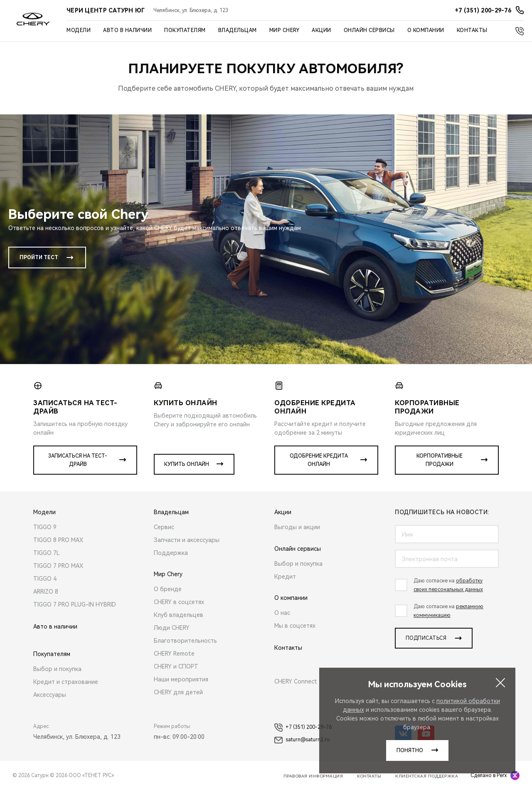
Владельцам (238, 30)
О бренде (168, 589)
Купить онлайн (187, 464)
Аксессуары (50, 695)
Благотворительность (185, 641)
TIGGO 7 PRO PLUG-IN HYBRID (75, 604)
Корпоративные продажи (440, 460)
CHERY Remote (174, 654)
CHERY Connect (296, 681)
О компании (426, 30)
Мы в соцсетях (295, 626)
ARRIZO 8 (46, 592)
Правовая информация (313, 776)
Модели (79, 30)
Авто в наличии (127, 30)
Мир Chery (284, 30)
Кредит (285, 577)
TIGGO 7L (47, 553)
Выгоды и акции (297, 527)
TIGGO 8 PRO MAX (58, 540)
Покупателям (185, 30)
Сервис (164, 527)
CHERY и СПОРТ (176, 666)
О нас (282, 613)
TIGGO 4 (45, 579)
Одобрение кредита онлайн (319, 460)
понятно (410, 750)
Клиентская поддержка (427, 776)
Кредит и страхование (66, 682)
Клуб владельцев (179, 615)
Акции (321, 30)
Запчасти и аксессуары (187, 540)
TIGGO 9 (45, 527)
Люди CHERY (172, 628)
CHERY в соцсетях (179, 602)
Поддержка (171, 553)
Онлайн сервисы (369, 30)
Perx (502, 775)
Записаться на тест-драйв (78, 460)
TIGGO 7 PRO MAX (58, 566)
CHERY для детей (178, 692)
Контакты (472, 30)
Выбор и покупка (57, 669)
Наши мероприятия (181, 679)
